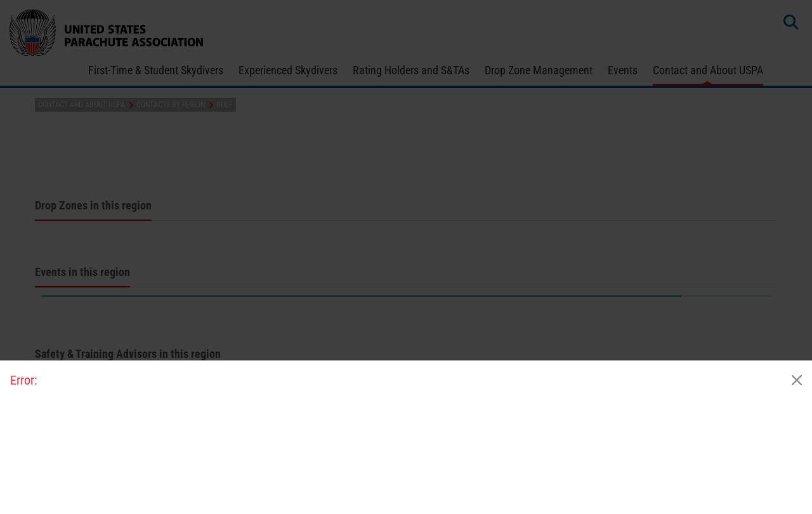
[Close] (797, 380)
